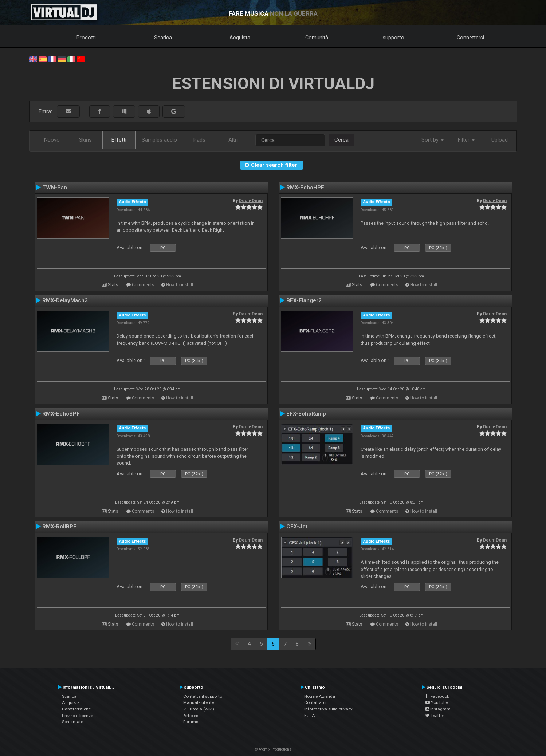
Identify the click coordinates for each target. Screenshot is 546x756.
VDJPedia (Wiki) (199, 709)
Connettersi (470, 38)
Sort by (433, 140)
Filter (466, 140)
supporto (394, 38)
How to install (180, 285)
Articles (191, 716)
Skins (85, 140)
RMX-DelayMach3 (65, 300)
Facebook (437, 696)
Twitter (435, 716)
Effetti (119, 140)
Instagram (438, 709)
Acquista (240, 38)
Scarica (163, 38)
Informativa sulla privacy (328, 709)
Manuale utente (199, 702)
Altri (233, 140)
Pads (199, 140)
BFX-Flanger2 (304, 300)
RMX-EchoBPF (61, 414)
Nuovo (52, 140)
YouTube (437, 702)
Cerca (341, 140)
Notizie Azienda (320, 696)
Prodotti (86, 38)
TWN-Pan (55, 188)
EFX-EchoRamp (306, 414)
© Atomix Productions (273, 749)
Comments (143, 285)
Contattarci (315, 702)
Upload (500, 140)
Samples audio (159, 140)
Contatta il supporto (203, 696)
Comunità (317, 38)
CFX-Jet (297, 527)
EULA (310, 716)
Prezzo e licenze (77, 716)
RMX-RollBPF (59, 527)
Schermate (72, 722)
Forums (191, 722)
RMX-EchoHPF (305, 188)
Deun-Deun (251, 201)
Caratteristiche (76, 709)
